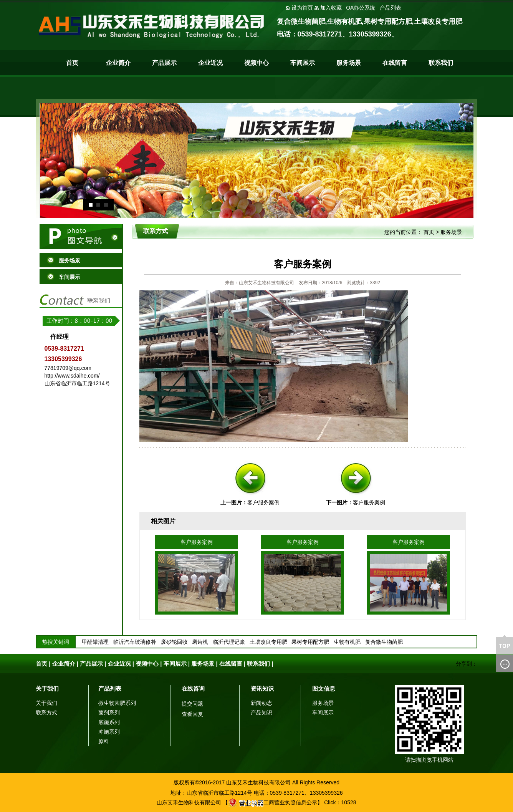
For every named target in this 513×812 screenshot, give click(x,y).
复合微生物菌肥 (384, 642)
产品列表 (110, 689)
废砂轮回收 (174, 642)
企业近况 (210, 63)
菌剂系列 (109, 713)
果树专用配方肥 (310, 642)
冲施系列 (109, 732)
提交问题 (192, 704)
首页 (72, 63)
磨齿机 (200, 642)
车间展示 (303, 63)
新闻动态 (261, 703)
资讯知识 (262, 689)
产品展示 (164, 63)
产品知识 (261, 713)
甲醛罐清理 (95, 642)
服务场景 (349, 63)
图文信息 (324, 689)
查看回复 (192, 714)
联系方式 (46, 713)
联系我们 (441, 63)
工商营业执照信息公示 (273, 802)
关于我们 (47, 689)
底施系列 (109, 722)
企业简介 (118, 63)
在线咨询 (193, 689)
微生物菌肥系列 (117, 703)
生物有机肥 (347, 642)
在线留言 (395, 63)
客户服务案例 (263, 502)
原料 (104, 741)
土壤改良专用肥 (268, 642)
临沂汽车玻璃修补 (135, 642)
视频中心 (256, 63)
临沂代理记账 (229, 642)
